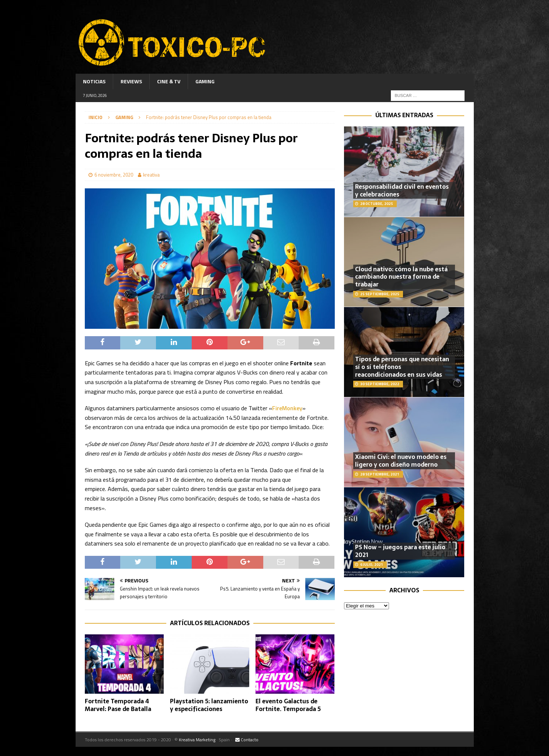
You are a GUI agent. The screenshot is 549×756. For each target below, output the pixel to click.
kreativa (151, 175)
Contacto (247, 740)
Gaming (205, 81)
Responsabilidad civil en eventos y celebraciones (402, 190)
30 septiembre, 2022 (380, 384)
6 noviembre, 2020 (114, 175)
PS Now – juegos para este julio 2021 (400, 551)
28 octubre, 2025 (377, 204)
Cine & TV (169, 81)
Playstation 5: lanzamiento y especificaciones (209, 705)
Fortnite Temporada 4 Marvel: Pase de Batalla (118, 705)
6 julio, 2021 (372, 565)
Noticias (94, 81)
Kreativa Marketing (197, 740)
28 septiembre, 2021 (380, 474)
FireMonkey (287, 408)
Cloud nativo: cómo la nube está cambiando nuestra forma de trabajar (401, 277)
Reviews (131, 81)
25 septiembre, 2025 (380, 294)
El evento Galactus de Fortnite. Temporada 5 (288, 705)
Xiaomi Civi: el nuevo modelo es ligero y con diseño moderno (401, 461)
